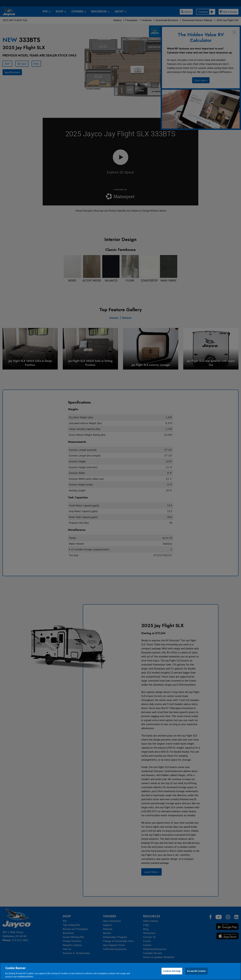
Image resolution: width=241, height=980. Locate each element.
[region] (120, 971)
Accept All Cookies (196, 971)
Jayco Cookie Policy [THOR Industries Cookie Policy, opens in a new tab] (45, 977)
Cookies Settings (172, 971)
